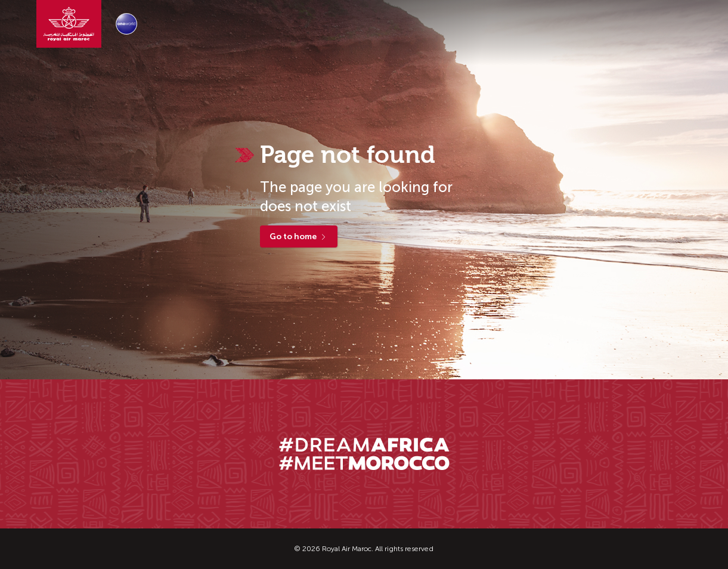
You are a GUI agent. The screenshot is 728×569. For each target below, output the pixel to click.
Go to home (299, 236)
